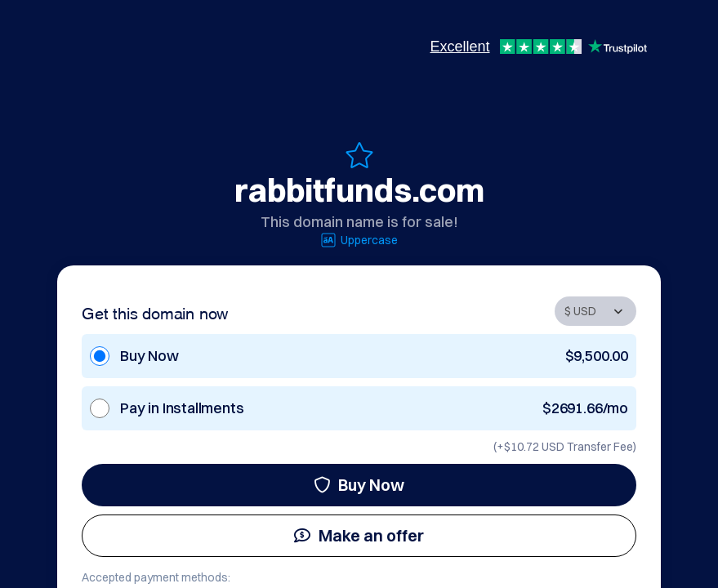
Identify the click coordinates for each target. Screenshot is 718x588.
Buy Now (359, 485)
